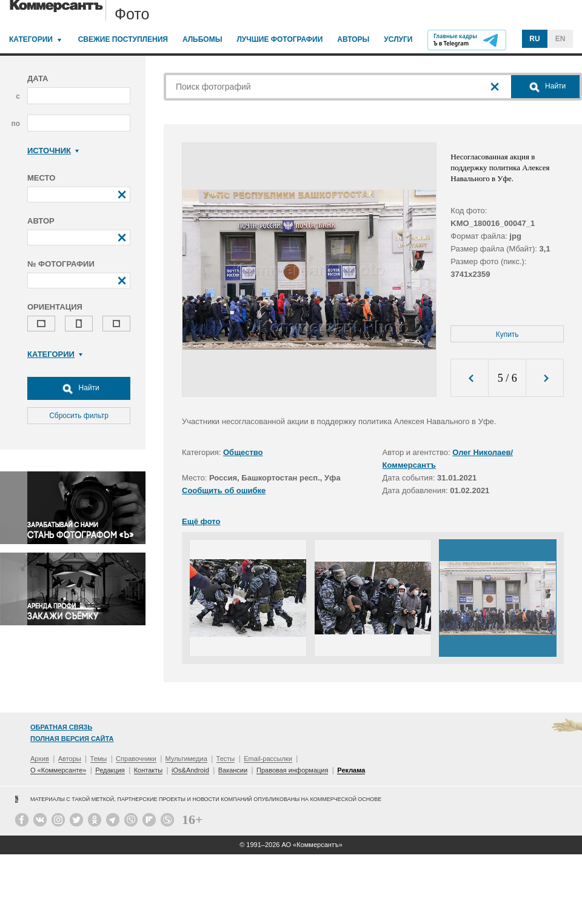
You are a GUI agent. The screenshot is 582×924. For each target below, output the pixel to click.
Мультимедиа (186, 759)
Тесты (226, 759)
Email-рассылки (268, 759)
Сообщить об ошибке (224, 490)
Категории (31, 39)
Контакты (149, 770)
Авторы (353, 39)
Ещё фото (201, 521)
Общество (243, 452)
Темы (99, 759)
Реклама (351, 770)
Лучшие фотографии (279, 39)
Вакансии (233, 770)
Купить (507, 334)
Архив (40, 759)
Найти (79, 388)
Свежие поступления (123, 39)
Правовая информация (292, 770)
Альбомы (202, 39)
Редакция (110, 770)
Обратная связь (61, 727)
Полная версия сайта (72, 739)
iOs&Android (190, 770)
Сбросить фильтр (79, 416)
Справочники (136, 759)
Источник (53, 151)
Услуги (398, 39)
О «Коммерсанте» (58, 770)
